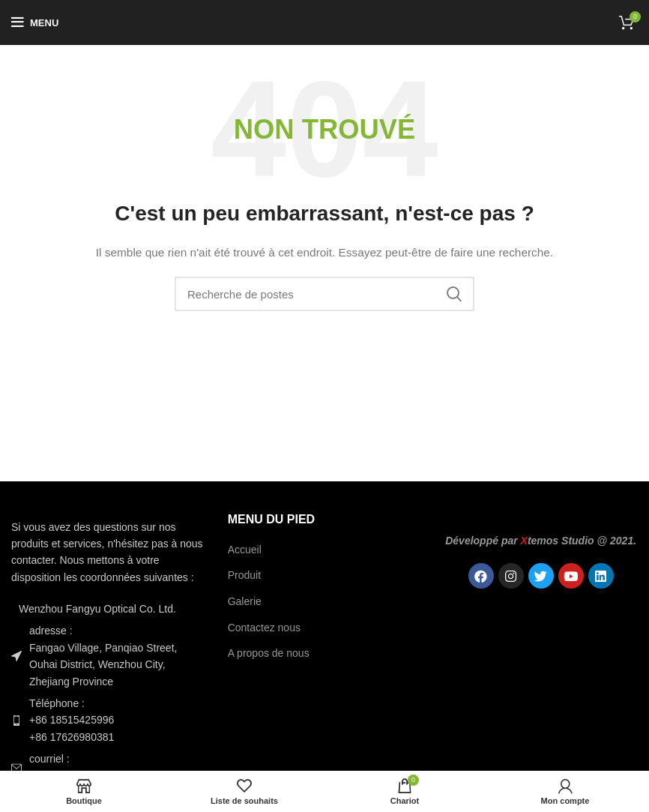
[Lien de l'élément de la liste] (108, 720)
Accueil (245, 550)
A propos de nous (269, 653)
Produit (244, 575)
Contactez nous (264, 628)
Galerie (245, 601)
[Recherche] (324, 294)
